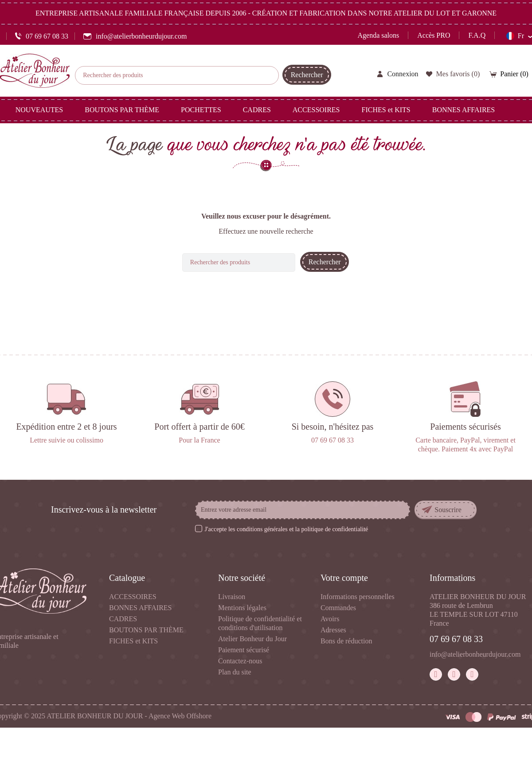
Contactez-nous (240, 661)
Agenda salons (379, 35)
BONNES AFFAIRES (141, 608)
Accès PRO (434, 35)
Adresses (333, 630)
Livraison (232, 597)
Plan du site (235, 672)
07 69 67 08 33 (456, 639)
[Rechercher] (177, 75)
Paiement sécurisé (244, 650)
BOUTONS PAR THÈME (146, 630)
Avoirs (330, 619)
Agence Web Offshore (180, 716)
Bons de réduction (346, 641)
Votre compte (344, 578)
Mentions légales (242, 608)
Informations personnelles (358, 597)
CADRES (123, 619)
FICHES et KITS (133, 641)
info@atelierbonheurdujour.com (475, 654)
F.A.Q (477, 35)
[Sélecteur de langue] (519, 36)
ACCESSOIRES (133, 597)
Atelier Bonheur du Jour (252, 639)
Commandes (338, 608)
